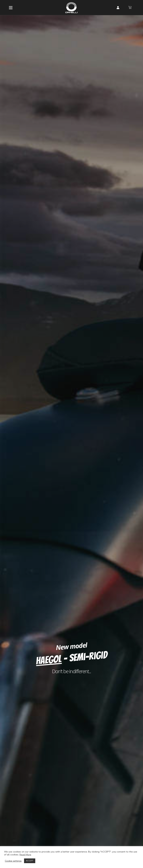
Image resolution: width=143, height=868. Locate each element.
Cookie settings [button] (13, 861)
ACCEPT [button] (30, 861)
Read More (25, 855)
